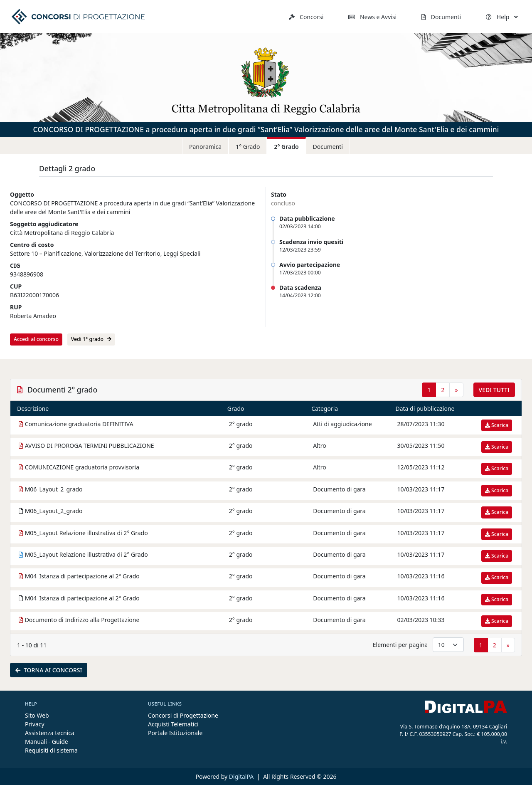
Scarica (497, 425)
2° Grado (286, 147)
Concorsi (306, 17)
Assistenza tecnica (50, 733)
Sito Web (37, 715)
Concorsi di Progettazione (183, 715)
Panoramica (205, 147)
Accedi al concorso (36, 339)
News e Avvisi (372, 17)
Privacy (35, 724)
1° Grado (248, 147)
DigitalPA (242, 776)
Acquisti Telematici (173, 724)
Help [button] (502, 17)
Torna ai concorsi (49, 670)
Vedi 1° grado (91, 339)
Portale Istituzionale (175, 733)
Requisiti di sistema (51, 750)
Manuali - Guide (47, 742)
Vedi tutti (494, 390)
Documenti (441, 17)
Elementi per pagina (400, 645)
